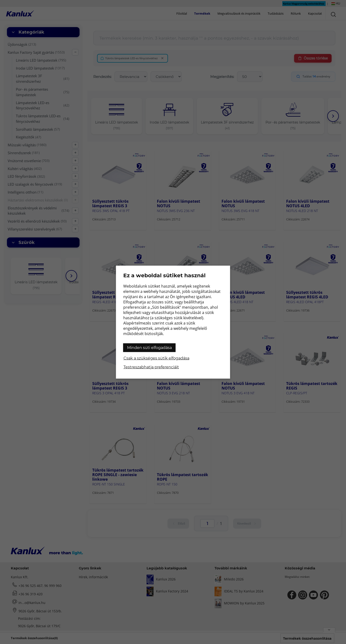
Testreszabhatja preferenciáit (151, 367)
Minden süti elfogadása (149, 347)
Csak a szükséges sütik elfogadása (156, 358)
